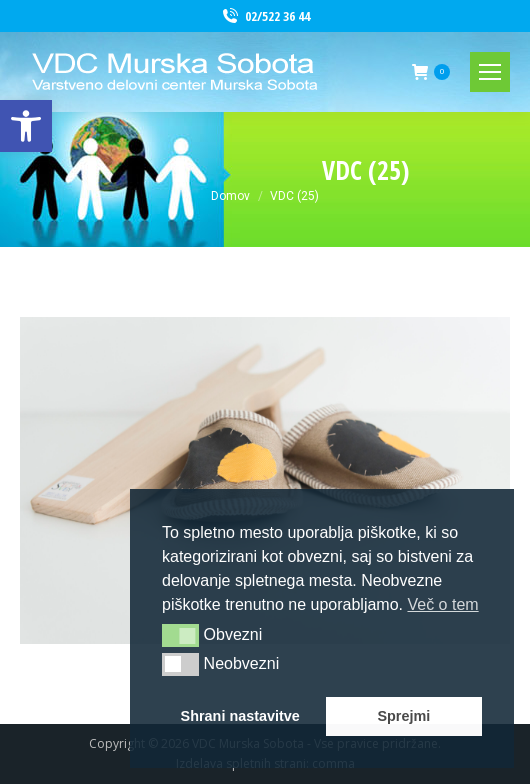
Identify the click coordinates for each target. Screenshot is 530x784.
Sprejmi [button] (403, 716)
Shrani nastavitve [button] (240, 716)
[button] (180, 635)
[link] (26, 126)
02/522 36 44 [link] (265, 16)
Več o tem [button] (442, 604)
